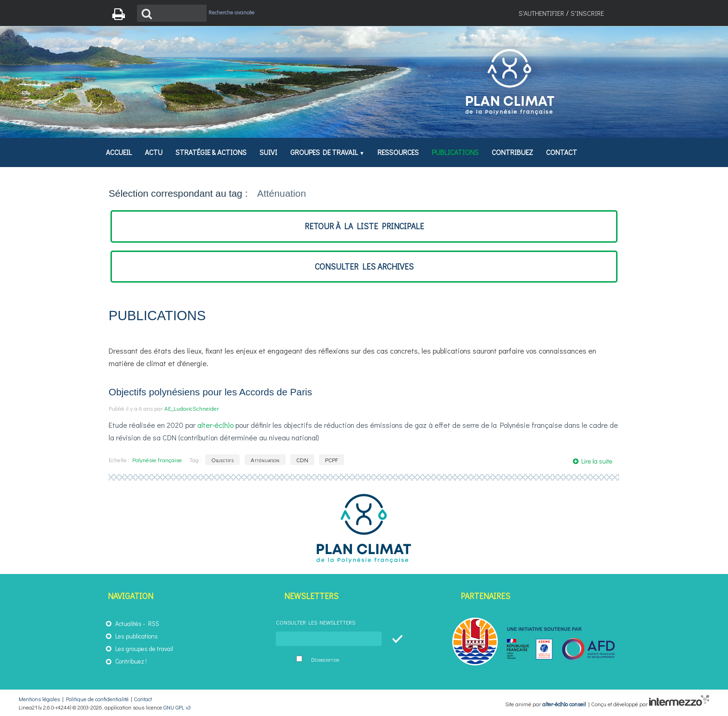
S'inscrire (587, 13)
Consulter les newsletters (315, 622)
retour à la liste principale (364, 226)
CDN (302, 460)
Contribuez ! (131, 661)
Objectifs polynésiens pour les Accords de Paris (210, 392)
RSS (154, 624)
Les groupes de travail (144, 649)
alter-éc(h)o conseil (564, 703)
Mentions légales (39, 699)
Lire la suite (597, 461)
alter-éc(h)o (215, 425)
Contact (143, 699)
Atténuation (265, 460)
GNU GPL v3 (177, 707)
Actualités (128, 624)
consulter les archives (364, 267)
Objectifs (222, 460)
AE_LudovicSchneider (192, 408)
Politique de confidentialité (97, 699)
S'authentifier (541, 13)
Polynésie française (157, 460)
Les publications (136, 636)
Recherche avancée (231, 12)
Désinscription (325, 660)
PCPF (331, 460)
